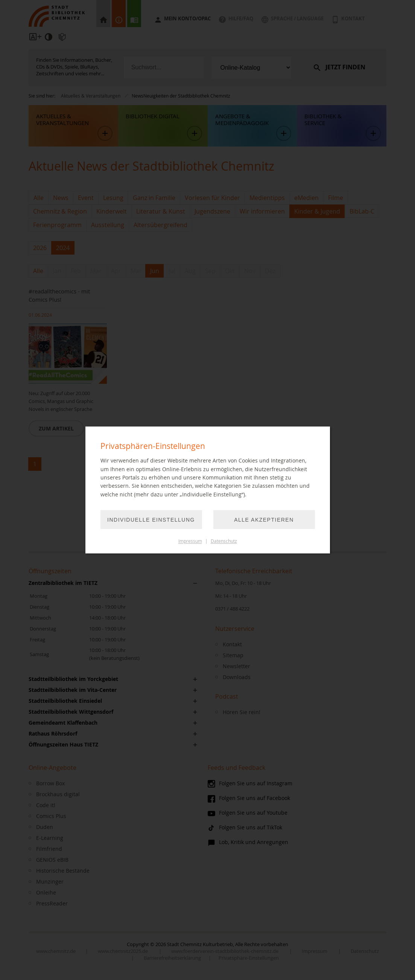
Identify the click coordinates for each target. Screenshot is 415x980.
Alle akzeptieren (264, 520)
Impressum (190, 541)
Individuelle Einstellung (151, 520)
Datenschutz (224, 541)
